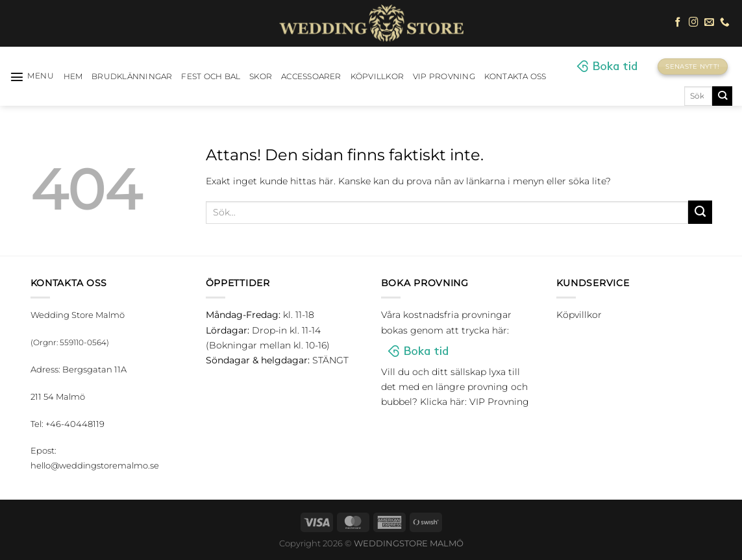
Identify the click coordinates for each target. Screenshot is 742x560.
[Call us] (725, 23)
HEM (73, 77)
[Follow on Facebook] (678, 23)
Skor (261, 77)
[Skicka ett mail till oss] (709, 23)
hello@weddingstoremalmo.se (95, 465)
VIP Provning (444, 77)
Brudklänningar (132, 77)
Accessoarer (311, 77)
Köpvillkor (377, 77)
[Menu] (32, 77)
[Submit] (722, 96)
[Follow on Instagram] (694, 23)
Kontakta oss (515, 77)
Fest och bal (211, 77)
